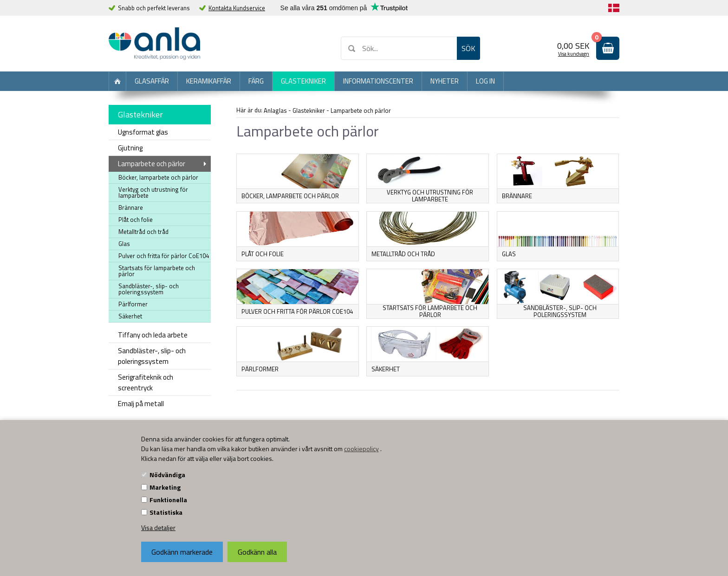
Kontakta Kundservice (237, 8)
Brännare (131, 207)
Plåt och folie (136, 220)
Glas (509, 254)
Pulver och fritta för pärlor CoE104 (164, 256)
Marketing (165, 487)
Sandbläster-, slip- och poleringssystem (560, 311)
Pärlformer (133, 304)
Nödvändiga (167, 475)
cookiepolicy (361, 449)
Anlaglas (275, 111)
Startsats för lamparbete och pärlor (157, 271)
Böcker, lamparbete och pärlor (158, 177)
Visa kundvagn (574, 54)
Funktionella (168, 500)
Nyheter (445, 81)
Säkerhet (130, 316)
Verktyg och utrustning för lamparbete (153, 192)
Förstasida (117, 81)
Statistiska (166, 512)
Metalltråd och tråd (143, 232)
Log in (485, 81)
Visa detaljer (158, 527)
